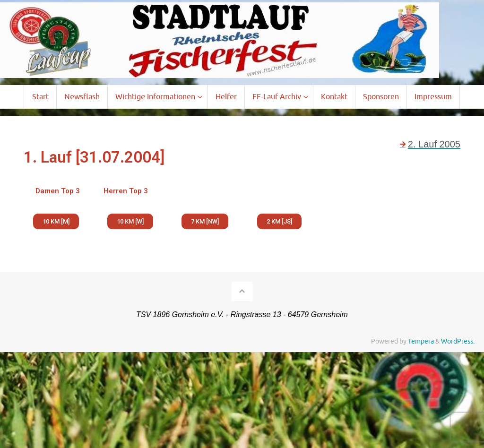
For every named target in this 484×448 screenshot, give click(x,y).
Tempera (421, 341)
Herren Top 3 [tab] (126, 191)
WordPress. (458, 341)
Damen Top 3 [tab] (58, 191)
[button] (56, 221)
